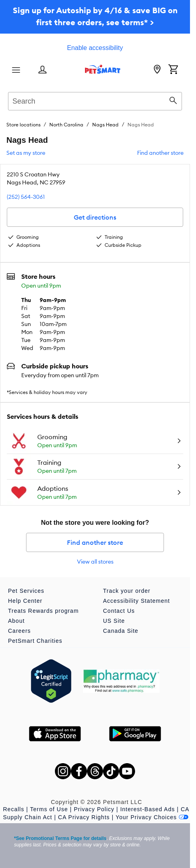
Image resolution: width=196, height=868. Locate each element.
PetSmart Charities (35, 641)
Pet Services (26, 591)
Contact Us (119, 611)
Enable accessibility (95, 48)
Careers (19, 631)
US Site (114, 621)
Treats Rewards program (43, 611)
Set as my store (26, 153)
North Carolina (66, 125)
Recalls (14, 809)
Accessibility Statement (136, 601)
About (16, 621)
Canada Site (121, 631)
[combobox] (95, 100)
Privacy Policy (94, 809)
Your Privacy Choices (152, 817)
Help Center (25, 601)
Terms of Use (49, 809)
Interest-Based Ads (148, 809)
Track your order (127, 591)
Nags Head (105, 125)
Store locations (23, 125)
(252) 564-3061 (26, 197)
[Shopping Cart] (173, 70)
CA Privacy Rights (84, 817)
